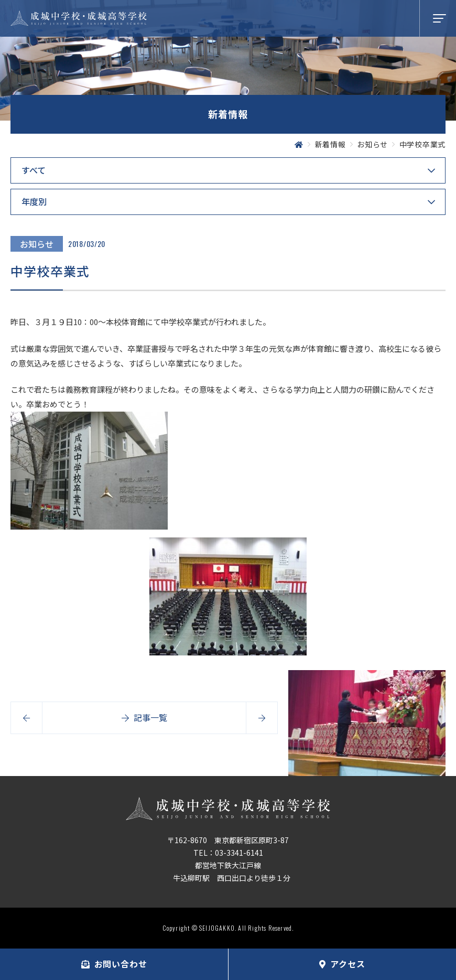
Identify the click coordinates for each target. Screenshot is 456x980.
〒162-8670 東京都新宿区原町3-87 (228, 840)
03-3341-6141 (239, 853)
